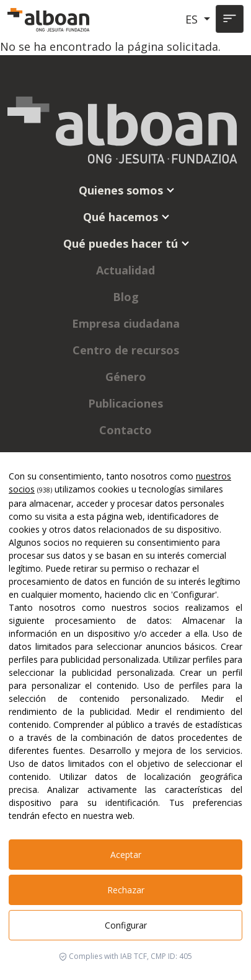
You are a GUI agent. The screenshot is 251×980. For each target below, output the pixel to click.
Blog (126, 297)
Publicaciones (126, 403)
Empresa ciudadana (126, 323)
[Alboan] (50, 19)
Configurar (126, 925)
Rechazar (126, 890)
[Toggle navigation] (230, 19)
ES (193, 19)
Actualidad (126, 270)
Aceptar (126, 855)
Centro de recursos (126, 350)
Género (126, 377)
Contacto (126, 430)
